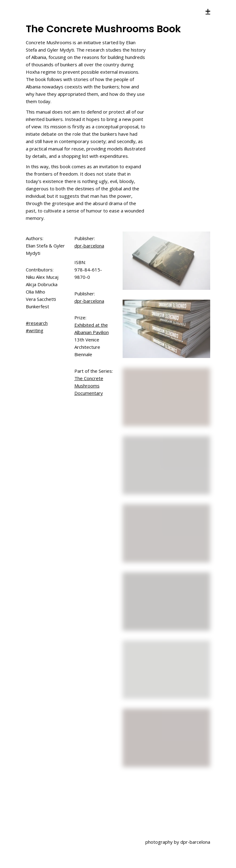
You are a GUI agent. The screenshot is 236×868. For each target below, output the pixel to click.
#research (37, 323)
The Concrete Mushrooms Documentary (89, 386)
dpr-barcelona (89, 246)
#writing (35, 330)
